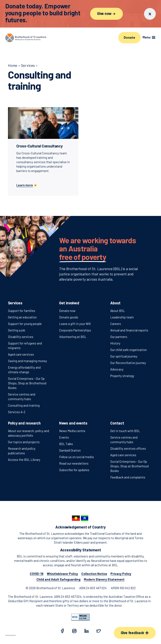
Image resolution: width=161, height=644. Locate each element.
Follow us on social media (76, 457)
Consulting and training (24, 405)
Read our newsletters (74, 463)
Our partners (119, 337)
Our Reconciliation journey (128, 363)
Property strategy (122, 376)
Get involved (69, 303)
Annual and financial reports (129, 330)
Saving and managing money (27, 361)
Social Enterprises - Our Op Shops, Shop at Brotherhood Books (27, 383)
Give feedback (135, 633)
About (115, 303)
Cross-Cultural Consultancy (40, 146)
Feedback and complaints (128, 477)
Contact (117, 423)
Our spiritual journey (124, 356)
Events (64, 437)
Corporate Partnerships (75, 330)
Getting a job (17, 330)
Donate (129, 37)
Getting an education (22, 317)
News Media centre (72, 431)
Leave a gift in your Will (75, 324)
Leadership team (122, 317)
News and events (73, 423)
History (115, 343)
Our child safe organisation (129, 350)
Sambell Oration (70, 450)
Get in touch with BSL (125, 431)
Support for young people (25, 324)
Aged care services (21, 354)
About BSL (118, 311)
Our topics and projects (24, 442)
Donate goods (69, 317)
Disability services (21, 337)
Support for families (22, 311)
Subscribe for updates (74, 470)
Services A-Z (17, 412)
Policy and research (24, 423)
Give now (106, 13)
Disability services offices (128, 448)
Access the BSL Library (24, 460)
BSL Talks (66, 444)
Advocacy (117, 369)
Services (15, 303)
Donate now (67, 311)
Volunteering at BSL (73, 337)
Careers (116, 324)
